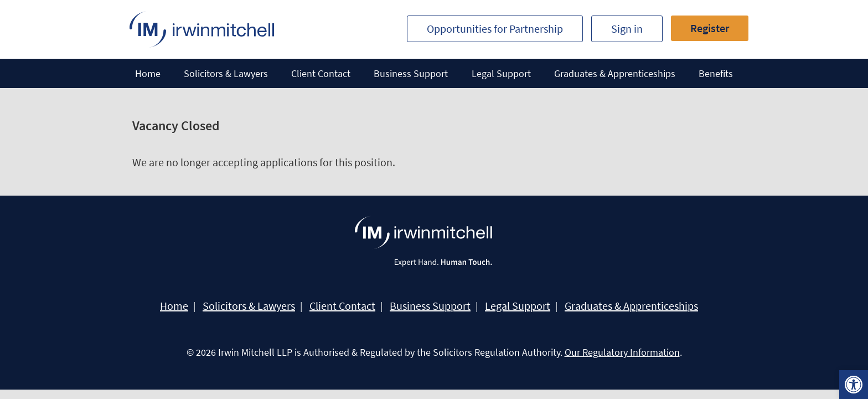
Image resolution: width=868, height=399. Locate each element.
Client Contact (321, 73)
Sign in (627, 29)
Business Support (411, 73)
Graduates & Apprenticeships (615, 73)
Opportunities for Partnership (495, 29)
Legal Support (501, 73)
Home (148, 73)
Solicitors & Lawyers (226, 73)
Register (710, 28)
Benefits (716, 73)
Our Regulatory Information (622, 352)
